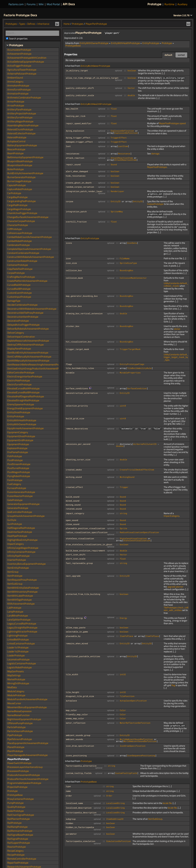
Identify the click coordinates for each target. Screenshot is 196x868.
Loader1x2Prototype (18, 651)
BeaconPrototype (16, 149)
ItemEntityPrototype (18, 568)
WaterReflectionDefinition (135, 723)
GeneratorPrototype (18, 508)
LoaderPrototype (16, 655)
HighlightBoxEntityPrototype (22, 540)
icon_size (71, 263)
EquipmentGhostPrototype (21, 436)
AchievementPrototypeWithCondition (27, 58)
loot (68, 146)
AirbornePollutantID (145, 444)
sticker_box (73, 326)
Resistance (124, 154)
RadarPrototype (16, 811)
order (69, 796)
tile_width (72, 674)
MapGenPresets (16, 671)
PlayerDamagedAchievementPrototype (27, 755)
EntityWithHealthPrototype (125, 43)
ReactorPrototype (17, 847)
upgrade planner (175, 587)
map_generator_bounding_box (82, 296)
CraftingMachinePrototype (21, 277)
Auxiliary (182, 4)
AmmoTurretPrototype (19, 90)
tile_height (73, 692)
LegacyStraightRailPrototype (22, 628)
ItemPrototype (15, 576)
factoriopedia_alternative (81, 766)
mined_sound (73, 501)
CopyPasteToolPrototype (20, 269)
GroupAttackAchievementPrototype (26, 516)
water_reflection (76, 723)
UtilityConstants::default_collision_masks (176, 285)
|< (57, 24)
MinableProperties (130, 373)
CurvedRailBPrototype (19, 289)
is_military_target (77, 71)
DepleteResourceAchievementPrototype (28, 341)
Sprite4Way (117, 212)
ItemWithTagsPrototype (20, 600)
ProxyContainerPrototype (21, 799)
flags (69, 364)
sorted (181, 55)
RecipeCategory (15, 851)
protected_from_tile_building (83, 594)
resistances (73, 154)
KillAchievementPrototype (21, 604)
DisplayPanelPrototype (19, 349)
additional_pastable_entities (83, 656)
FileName (125, 258)
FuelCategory (14, 484)
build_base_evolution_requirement (85, 551)
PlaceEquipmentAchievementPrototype (28, 743)
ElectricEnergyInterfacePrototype (25, 376)
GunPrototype (15, 524)
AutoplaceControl (16, 141)
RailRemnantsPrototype (20, 831)
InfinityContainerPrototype (21, 552)
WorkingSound (127, 477)
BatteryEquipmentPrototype (22, 145)
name (68, 791)
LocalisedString (115, 803)
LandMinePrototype (18, 616)
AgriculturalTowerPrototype (22, 70)
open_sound (72, 520)
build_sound (73, 497)
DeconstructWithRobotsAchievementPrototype (32, 309)
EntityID (116, 201)
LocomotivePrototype (18, 659)
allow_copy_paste (76, 628)
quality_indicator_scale (80, 95)
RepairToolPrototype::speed (172, 123)
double (131, 95)
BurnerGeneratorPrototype (21, 177)
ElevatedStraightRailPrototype (23, 400)
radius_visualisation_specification (87, 532)
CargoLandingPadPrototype (22, 201)
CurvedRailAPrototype (19, 285)
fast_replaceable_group (79, 563)
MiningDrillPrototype (18, 683)
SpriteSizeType (128, 263)
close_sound (73, 524)
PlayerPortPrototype (96, 24)
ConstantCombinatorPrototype (23, 253)
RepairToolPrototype (157, 167)
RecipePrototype (16, 855)
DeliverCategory (16, 333)
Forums (31, 4)
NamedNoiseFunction (19, 715)
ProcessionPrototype (18, 771)
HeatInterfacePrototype (20, 532)
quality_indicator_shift (80, 88)
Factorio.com (16, 4)
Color (123, 710)
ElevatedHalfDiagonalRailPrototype (26, 396)
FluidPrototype (15, 460)
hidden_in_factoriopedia (80, 827)
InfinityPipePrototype (18, 556)
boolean (132, 71)
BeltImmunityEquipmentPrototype (25, 157)
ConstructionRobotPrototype (22, 261)
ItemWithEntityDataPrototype (23, 588)
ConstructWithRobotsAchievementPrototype (31, 257)
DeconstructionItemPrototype (23, 317)
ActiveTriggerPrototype (19, 66)
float (114, 109)
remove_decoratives (77, 429)
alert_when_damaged (77, 171)
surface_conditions (77, 388)
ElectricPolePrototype (19, 380)
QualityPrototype (16, 807)
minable (70, 373)
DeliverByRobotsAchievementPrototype (28, 329)
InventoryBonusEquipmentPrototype (26, 564)
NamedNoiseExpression (20, 711)
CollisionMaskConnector (133, 278)
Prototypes (78, 24)
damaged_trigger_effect (79, 142)
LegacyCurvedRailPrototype (22, 624)
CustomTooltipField (126, 773)
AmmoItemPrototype (18, 86)
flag (173, 685)
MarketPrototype (16, 679)
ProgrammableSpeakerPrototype (24, 783)
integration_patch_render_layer (84, 191)
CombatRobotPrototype (20, 241)
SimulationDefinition (119, 841)
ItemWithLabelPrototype (20, 596)
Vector (131, 88)
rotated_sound (74, 509)
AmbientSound (15, 78)
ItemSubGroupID (115, 819)
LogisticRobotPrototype (20, 667)
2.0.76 (183, 15)
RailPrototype (14, 823)
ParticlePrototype (16, 727)
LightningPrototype (17, 635)
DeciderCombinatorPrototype (22, 305)
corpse (70, 201)
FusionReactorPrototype (20, 496)
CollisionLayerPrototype (20, 233)
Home (67, 24)
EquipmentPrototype (18, 444)
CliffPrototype (15, 229)
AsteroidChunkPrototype (20, 129)
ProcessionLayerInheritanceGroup (25, 767)
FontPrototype (15, 480)
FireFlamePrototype (18, 452)
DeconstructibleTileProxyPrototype (25, 313)
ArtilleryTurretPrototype (20, 117)
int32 (123, 674)
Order (109, 796)
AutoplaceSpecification (133, 701)
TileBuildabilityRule (139, 368)
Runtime (169, 4)
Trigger (124, 487)
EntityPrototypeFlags (132, 364)
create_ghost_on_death (79, 183)
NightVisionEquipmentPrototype (24, 719)
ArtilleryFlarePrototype (19, 109)
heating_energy (74, 618)
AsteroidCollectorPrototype (21, 133)
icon (68, 258)
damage (155, 154)
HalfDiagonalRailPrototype (21, 528)
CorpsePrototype (155, 204)
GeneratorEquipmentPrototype (23, 504)
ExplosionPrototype (17, 448)
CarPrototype (14, 193)
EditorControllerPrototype (21, 372)
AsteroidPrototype (17, 137)
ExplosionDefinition (122, 131)
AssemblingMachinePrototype (23, 125)
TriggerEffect (119, 138)
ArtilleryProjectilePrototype (22, 113)
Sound (114, 164)
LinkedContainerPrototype (21, 643)
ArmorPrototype (16, 101)
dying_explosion (75, 131)
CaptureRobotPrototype (20, 189)
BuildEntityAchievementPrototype (25, 173)
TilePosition (127, 696)
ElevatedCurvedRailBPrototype (23, 392)
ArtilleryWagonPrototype (20, 121)
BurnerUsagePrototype (19, 181)
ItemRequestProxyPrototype (22, 580)
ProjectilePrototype (17, 787)
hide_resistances (76, 176)
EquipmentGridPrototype (20, 440)
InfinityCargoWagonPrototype (23, 548)
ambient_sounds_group (78, 735)
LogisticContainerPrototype (22, 663)
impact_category (75, 513)
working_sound (74, 477)
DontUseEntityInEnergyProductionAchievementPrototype (37, 368)
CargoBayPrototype (17, 197)
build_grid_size (75, 418)
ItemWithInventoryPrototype (22, 592)
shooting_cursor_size (78, 460)
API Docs (69, 4)
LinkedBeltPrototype (18, 639)
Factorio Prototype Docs (20, 15)
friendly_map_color (77, 714)
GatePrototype (15, 500)
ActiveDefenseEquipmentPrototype (26, 62)
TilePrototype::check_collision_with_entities (176, 609)
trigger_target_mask (77, 349)
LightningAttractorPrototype (22, 631)
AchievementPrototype (19, 54)
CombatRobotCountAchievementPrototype (30, 237)
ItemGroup (13, 572)
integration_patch (76, 212)
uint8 (123, 406)
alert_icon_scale (76, 559)
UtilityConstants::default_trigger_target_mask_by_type (176, 357)
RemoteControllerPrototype (22, 859)
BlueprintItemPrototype (20, 165)
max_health (72, 109)
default (168, 55)
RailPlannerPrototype (19, 819)
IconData (132, 243)
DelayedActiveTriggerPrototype (23, 325)
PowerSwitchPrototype (19, 763)
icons (69, 243)
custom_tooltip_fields (79, 773)
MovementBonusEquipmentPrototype (27, 707)
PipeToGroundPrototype (20, 739)
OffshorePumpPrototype (20, 723)
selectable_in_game (77, 632)
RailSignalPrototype (18, 839)
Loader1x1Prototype (18, 647)
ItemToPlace (126, 636)
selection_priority (77, 406)
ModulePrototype (16, 695)
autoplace (71, 701)
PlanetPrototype (16, 747)
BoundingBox (126, 270)
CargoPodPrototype (17, 205)
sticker (177, 329)
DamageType (14, 301)
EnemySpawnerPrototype (21, 404)
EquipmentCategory (18, 432)
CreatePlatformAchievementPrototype (27, 281)
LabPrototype (14, 608)
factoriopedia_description (81, 813)
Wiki (41, 4)
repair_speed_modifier (79, 123)
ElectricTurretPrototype (19, 384)
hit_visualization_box (79, 342)
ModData (12, 687)
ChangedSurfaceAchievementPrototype (28, 217)
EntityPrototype (151, 43)
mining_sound (73, 505)
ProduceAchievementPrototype (24, 775)
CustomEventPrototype (20, 293)
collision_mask (74, 278)
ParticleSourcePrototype (20, 731)
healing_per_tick (76, 116)
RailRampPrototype (17, 827)
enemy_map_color (75, 718)
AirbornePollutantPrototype (22, 74)
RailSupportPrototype (19, 843)
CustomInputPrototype (19, 297)
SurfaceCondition (137, 388)
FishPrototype (15, 456)
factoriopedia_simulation (81, 841)
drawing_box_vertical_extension (84, 313)
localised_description (79, 808)
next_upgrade (73, 576)
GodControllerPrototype (20, 512)
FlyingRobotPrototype (19, 476)
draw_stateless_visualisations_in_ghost (89, 544)
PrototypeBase (73, 46)
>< (188, 24)
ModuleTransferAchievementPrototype (27, 699)
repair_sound (73, 164)
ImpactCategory (171, 516)
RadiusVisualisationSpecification (139, 532)
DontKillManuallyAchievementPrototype (28, 361)
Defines (31, 24)
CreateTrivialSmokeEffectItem (137, 470)
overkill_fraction (76, 222)
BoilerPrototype (16, 169)
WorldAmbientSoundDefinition (136, 739)
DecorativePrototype (18, 321)
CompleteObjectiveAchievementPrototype (29, 249)
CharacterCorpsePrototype (21, 221)
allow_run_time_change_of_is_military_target (92, 78)
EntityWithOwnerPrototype (94, 43)
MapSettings (14, 675)
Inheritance (43, 24)
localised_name (74, 803)
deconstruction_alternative (82, 393)
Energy (123, 618)
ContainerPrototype (18, 265)
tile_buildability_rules (80, 368)
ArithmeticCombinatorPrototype (24, 97)
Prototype (154, 4)
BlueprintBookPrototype (20, 161)
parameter (71, 834)
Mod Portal (53, 4)
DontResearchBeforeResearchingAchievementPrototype (37, 364)
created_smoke (74, 470)
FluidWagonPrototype (19, 472)
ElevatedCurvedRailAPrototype (23, 388)
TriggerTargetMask (130, 349)
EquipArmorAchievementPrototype (25, 428)
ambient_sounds (74, 739)
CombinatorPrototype (19, 245)
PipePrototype (15, 735)
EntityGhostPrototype (19, 412)
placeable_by (73, 636)
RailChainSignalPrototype (21, 815)
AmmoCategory (15, 82)
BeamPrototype (15, 153)
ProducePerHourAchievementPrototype (28, 779)
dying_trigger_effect (78, 138)
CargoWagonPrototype (19, 209)
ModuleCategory (16, 691)
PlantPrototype (15, 751)
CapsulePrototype (17, 185)
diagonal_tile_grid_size (80, 696)
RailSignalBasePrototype (20, 835)
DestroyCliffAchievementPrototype (25, 345)
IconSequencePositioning (141, 755)
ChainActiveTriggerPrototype (22, 213)
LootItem (123, 146)
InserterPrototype (17, 560)
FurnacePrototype (17, 488)
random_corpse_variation (80, 187)
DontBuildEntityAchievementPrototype (28, 353)
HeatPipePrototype (17, 536)
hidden (70, 823)
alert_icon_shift (76, 555)
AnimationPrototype (18, 93)
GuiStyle (12, 520)
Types (22, 24)
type (68, 786)
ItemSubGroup (155, 819)
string (123, 513)
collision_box (74, 270)
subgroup (71, 819)
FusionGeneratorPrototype (21, 492)
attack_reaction (75, 158)
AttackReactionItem (122, 158)
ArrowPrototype (16, 105)
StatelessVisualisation (133, 538)
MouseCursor (14, 703)
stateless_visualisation (80, 538)
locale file (167, 803)
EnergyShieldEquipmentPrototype (25, 408)
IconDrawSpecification (133, 746)
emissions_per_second (78, 444)
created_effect (74, 487)
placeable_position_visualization (85, 528)
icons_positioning (76, 755)
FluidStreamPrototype (19, 464)
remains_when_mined (77, 643)
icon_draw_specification (80, 746)
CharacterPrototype (18, 225)
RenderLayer (117, 191)
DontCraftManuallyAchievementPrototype (29, 357)
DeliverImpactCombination (21, 337)
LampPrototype (15, 612)
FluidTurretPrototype (18, 468)
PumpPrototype (15, 803)
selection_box (74, 306)
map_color (71, 710)
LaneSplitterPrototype (19, 620)
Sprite (123, 528)
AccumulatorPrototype (19, 50)
